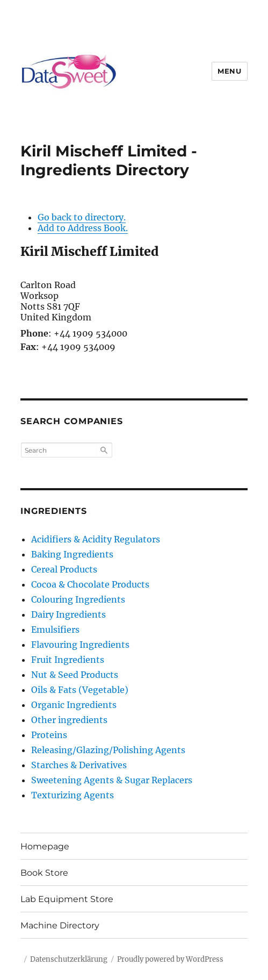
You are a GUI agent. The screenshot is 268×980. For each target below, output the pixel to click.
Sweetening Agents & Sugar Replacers (112, 780)
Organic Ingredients (74, 705)
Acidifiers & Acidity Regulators (96, 539)
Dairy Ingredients (68, 614)
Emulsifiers (55, 630)
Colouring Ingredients (78, 599)
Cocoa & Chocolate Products (90, 584)
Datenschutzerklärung (69, 959)
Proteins (49, 735)
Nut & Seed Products (75, 675)
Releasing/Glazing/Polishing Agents (108, 750)
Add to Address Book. (83, 228)
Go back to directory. (82, 217)
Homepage (45, 846)
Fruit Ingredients (68, 660)
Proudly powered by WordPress (170, 959)
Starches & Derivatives (79, 765)
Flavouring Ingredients (80, 645)
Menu (229, 71)
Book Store (44, 873)
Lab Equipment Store (67, 899)
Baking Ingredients (72, 554)
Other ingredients (69, 720)
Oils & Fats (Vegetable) (80, 690)
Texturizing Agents (73, 795)
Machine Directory (60, 925)
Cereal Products (64, 569)
